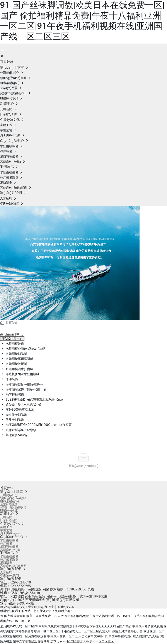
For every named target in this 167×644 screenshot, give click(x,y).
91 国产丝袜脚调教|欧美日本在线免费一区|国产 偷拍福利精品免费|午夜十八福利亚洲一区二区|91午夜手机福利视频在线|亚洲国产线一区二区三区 (82, 21)
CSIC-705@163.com (25, 593)
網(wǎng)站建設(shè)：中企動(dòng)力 (24, 607)
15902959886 (77, 589)
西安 (51, 607)
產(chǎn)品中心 (12, 339)
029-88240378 (21, 582)
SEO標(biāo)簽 (65, 607)
